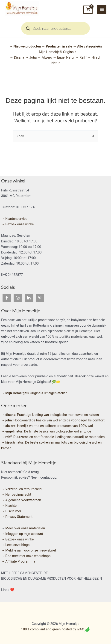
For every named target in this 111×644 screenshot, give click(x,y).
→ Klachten (10, 506)
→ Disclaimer (11, 511)
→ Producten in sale (57, 46)
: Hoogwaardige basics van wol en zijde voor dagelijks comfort (53, 420)
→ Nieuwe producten (25, 46)
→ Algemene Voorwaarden (21, 500)
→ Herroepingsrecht (16, 495)
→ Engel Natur (64, 57)
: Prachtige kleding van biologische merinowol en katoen (50, 415)
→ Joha (31, 57)
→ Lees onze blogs (15, 545)
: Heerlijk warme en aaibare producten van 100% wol (47, 426)
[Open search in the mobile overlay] (55, 28)
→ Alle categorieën (87, 46)
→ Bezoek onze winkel (18, 224)
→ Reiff (81, 57)
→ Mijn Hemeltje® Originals (55, 52)
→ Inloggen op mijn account (22, 534)
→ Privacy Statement (17, 517)
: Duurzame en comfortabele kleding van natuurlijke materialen (53, 437)
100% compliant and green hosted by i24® (53, 629)
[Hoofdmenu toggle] (102, 9)
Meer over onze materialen (25, 528)
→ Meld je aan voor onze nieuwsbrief (29, 550)
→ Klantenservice (14, 219)
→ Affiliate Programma (18, 561)
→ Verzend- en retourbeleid (21, 489)
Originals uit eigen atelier (34, 393)
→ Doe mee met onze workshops (26, 556)
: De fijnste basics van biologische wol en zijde (46, 431)
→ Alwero (45, 57)
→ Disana (18, 57)
